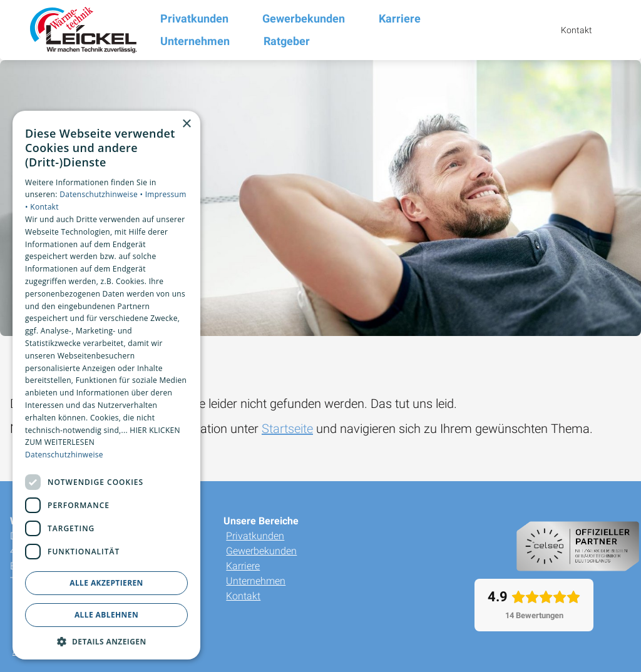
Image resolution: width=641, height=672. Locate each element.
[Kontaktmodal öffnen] (568, 30)
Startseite (287, 429)
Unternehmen (256, 581)
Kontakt (243, 596)
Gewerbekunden (261, 551)
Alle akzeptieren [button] (106, 583)
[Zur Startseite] (80, 30)
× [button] (186, 124)
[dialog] (106, 385)
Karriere (243, 566)
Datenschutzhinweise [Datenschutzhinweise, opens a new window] (64, 455)
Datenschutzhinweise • (102, 194)
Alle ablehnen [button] (106, 615)
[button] (106, 641)
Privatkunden (255, 536)
